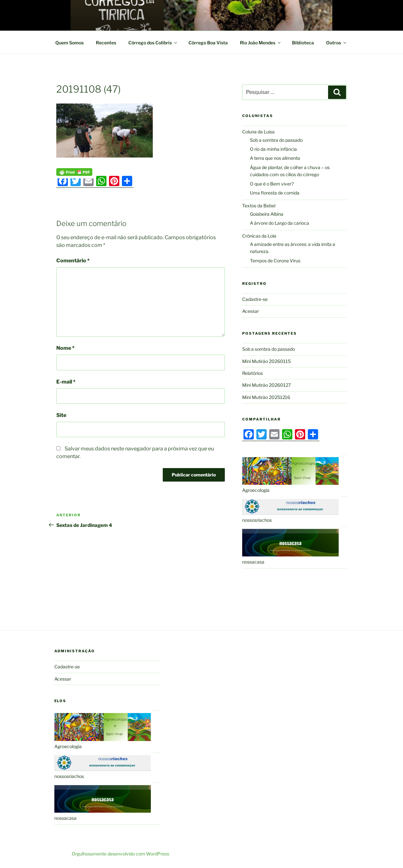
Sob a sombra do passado (276, 140)
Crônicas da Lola (259, 236)
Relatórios (252, 373)
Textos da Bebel (259, 206)
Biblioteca (303, 43)
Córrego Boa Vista (208, 43)
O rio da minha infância (273, 149)
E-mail (66, 382)
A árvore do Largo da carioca (279, 223)
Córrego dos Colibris (153, 43)
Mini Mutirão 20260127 (266, 385)
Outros (337, 43)
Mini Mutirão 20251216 (266, 397)
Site (61, 415)
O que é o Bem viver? (272, 184)
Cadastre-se (255, 299)
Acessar (251, 311)
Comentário (73, 261)
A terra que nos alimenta (275, 158)
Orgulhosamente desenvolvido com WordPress (120, 854)
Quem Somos (69, 43)
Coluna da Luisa (258, 132)
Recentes (106, 43)
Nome (65, 348)
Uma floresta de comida (275, 193)
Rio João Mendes (261, 43)
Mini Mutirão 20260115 (266, 361)
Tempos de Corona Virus (275, 261)
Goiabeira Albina (267, 214)
